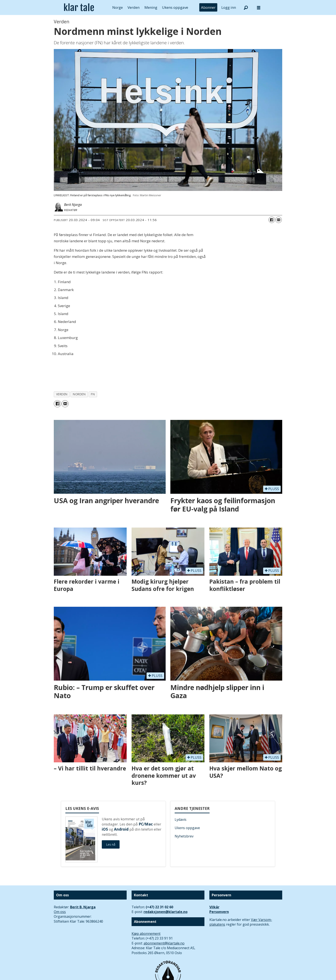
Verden (133, 7)
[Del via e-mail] (279, 220)
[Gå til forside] (79, 7)
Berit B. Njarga (83, 907)
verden (62, 394)
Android (121, 829)
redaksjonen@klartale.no (166, 912)
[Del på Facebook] (272, 220)
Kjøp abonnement (146, 934)
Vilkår (214, 907)
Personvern (219, 912)
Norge (118, 7)
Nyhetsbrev (184, 836)
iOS (105, 829)
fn (93, 394)
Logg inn (229, 7)
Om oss (60, 912)
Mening (151, 7)
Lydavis (181, 819)
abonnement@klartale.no (164, 943)
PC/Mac (146, 824)
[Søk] (246, 7)
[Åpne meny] (259, 8)
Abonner (208, 7)
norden (79, 394)
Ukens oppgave (175, 7)
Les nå (111, 844)
